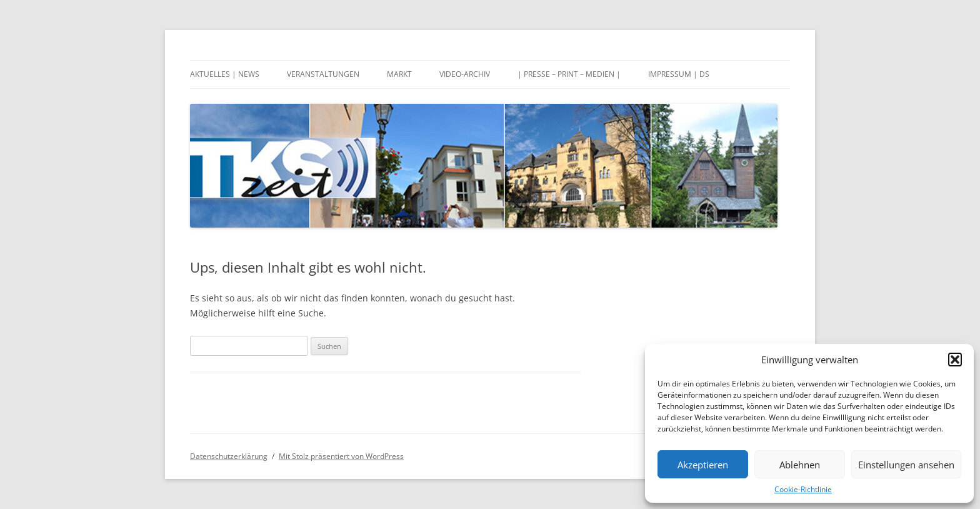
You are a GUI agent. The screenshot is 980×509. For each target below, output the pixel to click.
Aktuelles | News (225, 74)
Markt (399, 74)
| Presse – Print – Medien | (569, 74)
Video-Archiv (465, 74)
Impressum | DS (679, 74)
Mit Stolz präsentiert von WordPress (341, 456)
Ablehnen (800, 465)
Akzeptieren (703, 465)
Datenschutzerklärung (229, 456)
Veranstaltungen (323, 74)
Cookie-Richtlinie (803, 489)
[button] (955, 360)
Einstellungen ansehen (906, 465)
